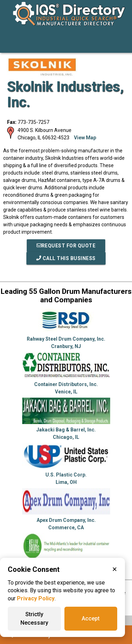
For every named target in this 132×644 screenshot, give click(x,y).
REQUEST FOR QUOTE (66, 246)
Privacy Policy (36, 598)
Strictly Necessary (34, 618)
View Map (85, 138)
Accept (91, 618)
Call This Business (66, 258)
